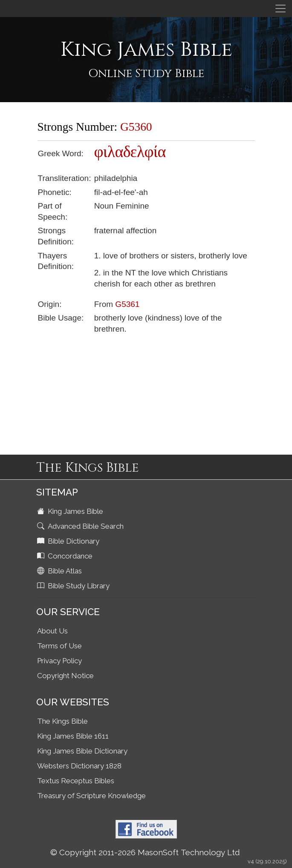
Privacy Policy (59, 661)
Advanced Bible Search (81, 526)
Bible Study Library (74, 586)
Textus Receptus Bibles (76, 781)
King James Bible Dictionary (82, 751)
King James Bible (71, 511)
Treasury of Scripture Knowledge (91, 796)
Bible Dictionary (69, 541)
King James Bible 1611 (73, 736)
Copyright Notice (65, 676)
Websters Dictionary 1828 (79, 766)
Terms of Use (59, 646)
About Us (52, 631)
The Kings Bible (62, 721)
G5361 (127, 304)
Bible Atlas (60, 571)
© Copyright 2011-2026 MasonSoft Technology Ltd (145, 852)
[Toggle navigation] (280, 9)
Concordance (66, 556)
